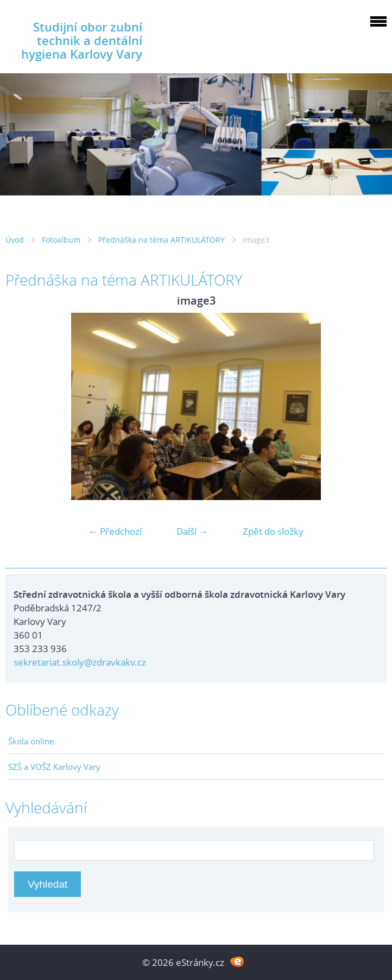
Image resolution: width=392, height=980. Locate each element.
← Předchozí (115, 531)
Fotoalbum (61, 240)
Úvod (15, 240)
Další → (192, 531)
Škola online (31, 741)
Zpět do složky (273, 531)
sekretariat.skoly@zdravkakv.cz (80, 662)
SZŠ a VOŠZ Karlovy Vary (54, 767)
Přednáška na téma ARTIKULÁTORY (162, 240)
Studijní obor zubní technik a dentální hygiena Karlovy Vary (82, 40)
